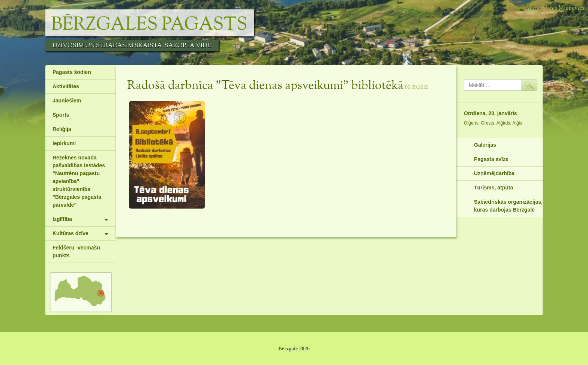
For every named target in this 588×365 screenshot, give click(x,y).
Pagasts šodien (72, 72)
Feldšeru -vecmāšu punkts (76, 252)
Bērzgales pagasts (149, 25)
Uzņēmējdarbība (494, 173)
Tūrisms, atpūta (493, 188)
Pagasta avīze (491, 159)
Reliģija (62, 129)
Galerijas (485, 145)
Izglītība (62, 219)
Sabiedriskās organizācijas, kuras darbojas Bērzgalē (508, 206)
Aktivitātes (66, 86)
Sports (61, 115)
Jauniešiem (67, 101)
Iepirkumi (64, 143)
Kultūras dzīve (70, 233)
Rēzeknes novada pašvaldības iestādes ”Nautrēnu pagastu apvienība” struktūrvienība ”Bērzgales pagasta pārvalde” (79, 181)
